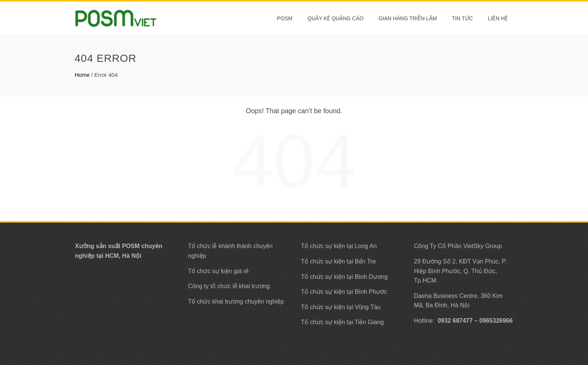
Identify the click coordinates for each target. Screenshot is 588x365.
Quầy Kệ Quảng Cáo (335, 18)
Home (82, 75)
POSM (285, 18)
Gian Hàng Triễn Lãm (408, 18)
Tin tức (462, 18)
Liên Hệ (498, 18)
